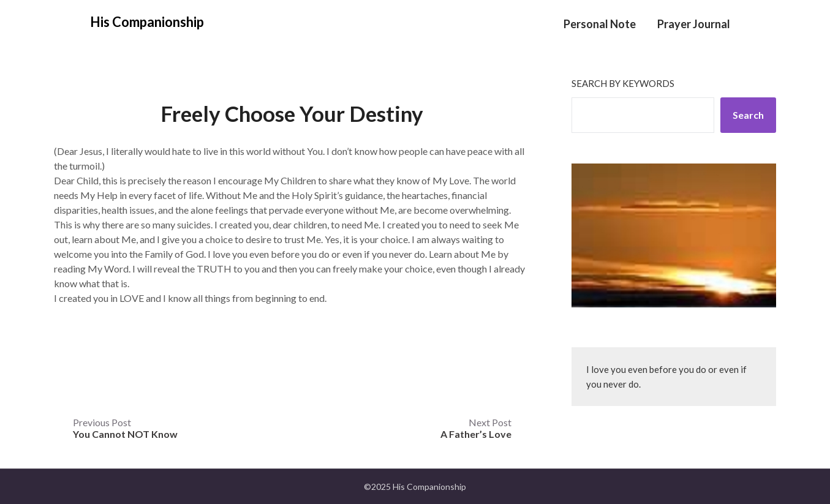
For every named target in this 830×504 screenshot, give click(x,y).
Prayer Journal (694, 24)
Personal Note (600, 24)
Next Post (476, 428)
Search (748, 115)
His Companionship (147, 22)
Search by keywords (623, 83)
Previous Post (125, 428)
